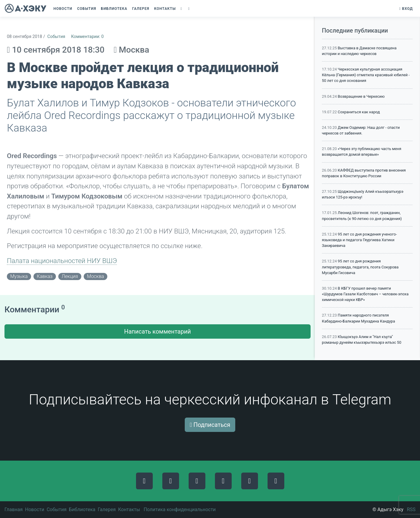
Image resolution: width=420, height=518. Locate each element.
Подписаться (210, 425)
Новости (35, 509)
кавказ (45, 276)
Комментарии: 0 (87, 37)
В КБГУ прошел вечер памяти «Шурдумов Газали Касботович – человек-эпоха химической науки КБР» (365, 294)
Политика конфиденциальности (180, 509)
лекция (70, 276)
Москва (96, 276)
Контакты (129, 509)
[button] (182, 9)
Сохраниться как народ (359, 112)
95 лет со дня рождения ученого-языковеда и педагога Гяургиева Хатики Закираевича (359, 240)
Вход (406, 9)
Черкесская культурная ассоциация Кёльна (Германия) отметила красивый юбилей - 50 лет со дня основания (366, 75)
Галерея (107, 509)
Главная (14, 509)
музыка (19, 276)
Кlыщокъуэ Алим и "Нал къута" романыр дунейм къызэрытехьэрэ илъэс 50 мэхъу (362, 342)
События (56, 37)
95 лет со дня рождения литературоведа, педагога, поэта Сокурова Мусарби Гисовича (360, 267)
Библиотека (82, 509)
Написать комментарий (157, 331)
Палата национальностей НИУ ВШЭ (62, 261)
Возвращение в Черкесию (361, 96)
